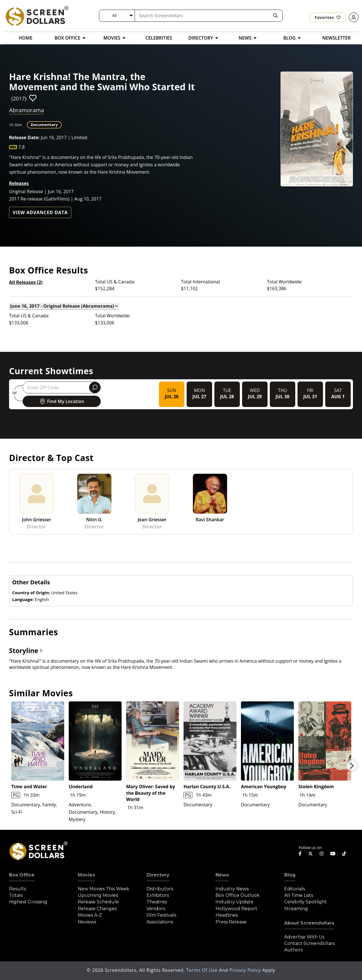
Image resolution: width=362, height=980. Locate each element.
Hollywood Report (236, 909)
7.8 (22, 147)
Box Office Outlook (238, 895)
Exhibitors (158, 895)
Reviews (87, 922)
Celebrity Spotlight (306, 902)
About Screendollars (309, 923)
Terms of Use (202, 970)
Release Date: (24, 137)
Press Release (231, 922)
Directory (158, 875)
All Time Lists (299, 895)
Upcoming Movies (98, 895)
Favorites (328, 17)
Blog (290, 875)
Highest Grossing (28, 902)
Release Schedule (98, 902)
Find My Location (62, 401)
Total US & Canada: (115, 282)
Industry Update (234, 902)
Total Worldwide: (285, 282)
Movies (86, 875)
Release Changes (97, 909)
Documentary (44, 125)
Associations (160, 922)
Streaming (296, 909)
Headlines (227, 915)
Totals (16, 895)
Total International (201, 282)
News (222, 875)
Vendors (156, 909)
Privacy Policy (246, 970)
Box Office (22, 875)
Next (352, 766)
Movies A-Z (90, 915)
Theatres (157, 902)
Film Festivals (161, 915)
